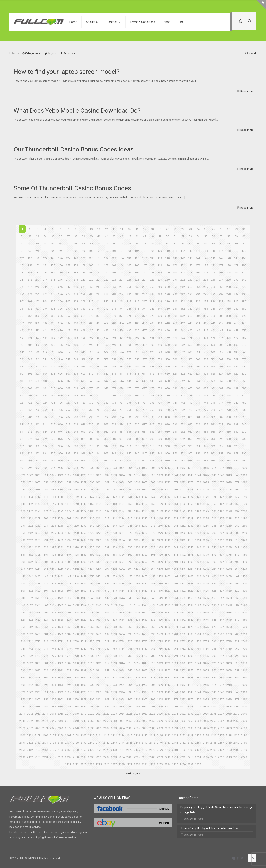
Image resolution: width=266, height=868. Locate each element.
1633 (114, 620)
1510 (91, 591)
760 (91, 410)
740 (167, 403)
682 (183, 388)
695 (53, 395)
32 (30, 236)
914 (122, 446)
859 (160, 432)
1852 (183, 670)
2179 (160, 750)
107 (144, 251)
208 (229, 272)
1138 (229, 497)
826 (137, 424)
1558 (229, 598)
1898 (76, 685)
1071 (175, 482)
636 (60, 381)
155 (53, 265)
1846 (137, 670)
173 (190, 265)
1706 (213, 634)
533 (190, 352)
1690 (91, 634)
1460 (167, 576)
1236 (61, 526)
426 (60, 330)
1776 (61, 656)
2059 (160, 721)
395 (53, 323)
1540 (91, 598)
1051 (22, 482)
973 (114, 461)
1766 (213, 649)
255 (129, 287)
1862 (30, 678)
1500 (244, 584)
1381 (22, 562)
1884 (198, 678)
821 (99, 424)
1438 (229, 569)
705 (129, 395)
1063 (114, 482)
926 (213, 446)
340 (91, 309)
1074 (198, 482)
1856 (213, 670)
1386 (61, 562)
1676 (213, 627)
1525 (206, 591)
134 (122, 258)
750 (244, 403)
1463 (190, 576)
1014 (198, 468)
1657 (68, 627)
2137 (68, 743)
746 (213, 403)
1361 (99, 555)
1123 (114, 497)
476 (213, 338)
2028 (152, 714)
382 (183, 316)
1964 (122, 699)
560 (167, 359)
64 (45, 244)
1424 (122, 569)
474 (198, 338)
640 (91, 381)
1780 (91, 656)
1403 (190, 562)
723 (37, 403)
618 (152, 374)
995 (53, 468)
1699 (160, 634)
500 (167, 345)
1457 (145, 576)
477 (221, 338)
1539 (83, 598)
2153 (190, 743)
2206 (137, 757)
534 (198, 352)
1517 (145, 591)
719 (236, 395)
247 (68, 287)
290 (167, 294)
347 (144, 309)
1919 (236, 685)
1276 (137, 533)
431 (99, 330)
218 (76, 280)
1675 (206, 627)
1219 (160, 518)
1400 (167, 562)
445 (206, 330)
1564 (45, 605)
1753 (114, 649)
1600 (91, 612)
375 (129, 316)
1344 (198, 547)
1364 (122, 555)
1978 (229, 699)
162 (106, 265)
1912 (183, 685)
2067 (221, 721)
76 (137, 244)
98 (76, 251)
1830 (244, 663)
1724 (122, 641)
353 (190, 309)
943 (114, 453)
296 (213, 294)
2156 (213, 743)
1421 (99, 569)
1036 (137, 475)
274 (45, 294)
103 (114, 251)
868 (229, 432)
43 (114, 236)
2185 (206, 750)
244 (45, 287)
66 (61, 244)
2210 (167, 757)
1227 (221, 518)
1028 (76, 475)
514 (45, 352)
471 (175, 338)
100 (91, 251)
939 (83, 453)
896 (213, 439)
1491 (175, 584)
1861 (22, 678)
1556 (213, 598)
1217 (145, 518)
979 (160, 461)
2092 (183, 728)
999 (83, 468)
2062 (183, 721)
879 (83, 439)
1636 (137, 620)
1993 (114, 706)
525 (129, 352)
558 (152, 359)
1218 (152, 518)
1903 (114, 685)
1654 (45, 627)
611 (99, 374)
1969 (160, 699)
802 (183, 417)
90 (244, 244)
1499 (236, 584)
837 (221, 424)
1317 (221, 540)
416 (213, 323)
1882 (183, 678)
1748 (76, 649)
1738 (229, 641)
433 (114, 330)
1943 (190, 692)
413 (190, 323)
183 (37, 272)
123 (37, 258)
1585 (206, 605)
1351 (22, 555)
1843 (114, 670)
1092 (106, 489)
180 (244, 265)
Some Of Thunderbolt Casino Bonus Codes (72, 188)
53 (190, 236)
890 (167, 439)
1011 (175, 468)
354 (198, 309)
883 (114, 439)
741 (175, 403)
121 (22, 258)
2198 (76, 757)
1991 (99, 706)
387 (221, 316)
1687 (68, 634)
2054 (122, 721)
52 (183, 236)
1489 (160, 584)
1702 (183, 634)
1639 (160, 620)
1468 (229, 576)
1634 (122, 620)
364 (45, 316)
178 (229, 265)
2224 (91, 764)
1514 (122, 591)
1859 (236, 670)
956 (213, 453)
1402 (183, 562)
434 (122, 330)
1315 (206, 540)
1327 (68, 547)
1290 (244, 533)
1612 (183, 612)
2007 (221, 706)
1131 (175, 497)
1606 (137, 612)
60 (244, 236)
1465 (206, 576)
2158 (229, 743)
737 (144, 403)
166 (137, 265)
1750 (91, 649)
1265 (53, 533)
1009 (160, 468)
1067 (145, 482)
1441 (22, 576)
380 (167, 316)
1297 (68, 540)
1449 (83, 576)
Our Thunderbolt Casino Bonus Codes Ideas (74, 149)
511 (22, 352)
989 (236, 461)
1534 (45, 598)
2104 (45, 735)
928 (229, 446)
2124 (198, 735)
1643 (190, 620)
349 (160, 309)
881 (99, 439)
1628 (76, 620)
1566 (61, 605)
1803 (38, 663)
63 (38, 244)
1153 (114, 504)
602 (30, 374)
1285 (206, 533)
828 (152, 424)
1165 (206, 504)
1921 (22, 692)
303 (37, 301)
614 (122, 374)
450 (244, 330)
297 (221, 294)
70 (91, 244)
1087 (68, 489)
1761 (175, 649)
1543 (114, 598)
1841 (99, 670)
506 (213, 345)
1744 (45, 649)
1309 (160, 540)
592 (183, 367)
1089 (83, 489)
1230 (244, 518)
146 (213, 258)
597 (221, 367)
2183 (190, 750)
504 (198, 345)
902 (30, 446)
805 (206, 417)
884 (122, 439)
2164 (45, 750)
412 (183, 323)
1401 (175, 562)
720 (244, 395)
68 (76, 244)
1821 (175, 663)
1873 (114, 678)
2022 (106, 714)
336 (60, 309)
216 (60, 280)
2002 (183, 706)
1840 (91, 670)
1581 (175, 605)
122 (30, 258)
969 (83, 461)
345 (129, 309)
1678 (229, 627)
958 (229, 453)
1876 (137, 678)
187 (68, 272)
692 (30, 395)
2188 (229, 750)
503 (190, 345)
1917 (221, 685)
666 (60, 388)
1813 (114, 663)
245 (53, 287)
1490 (167, 584)
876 (60, 439)
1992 (106, 706)
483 (37, 345)
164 (122, 265)
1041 (175, 475)
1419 (83, 569)
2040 (244, 714)
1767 (221, 649)
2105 (53, 735)
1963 (114, 699)
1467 (221, 576)
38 (76, 236)
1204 (45, 518)
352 (183, 309)
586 (137, 367)
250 (91, 287)
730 (91, 403)
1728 (152, 641)
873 (37, 439)
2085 (129, 728)
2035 (206, 714)
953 (190, 453)
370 (91, 316)
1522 (183, 591)
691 (22, 395)
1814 (122, 663)
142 (183, 258)
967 (68, 461)
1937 (145, 692)
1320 (244, 540)
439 (160, 330)
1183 (114, 511)
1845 (129, 670)
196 (137, 272)
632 (30, 381)
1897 (68, 685)
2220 (244, 757)
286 (137, 294)
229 (160, 280)
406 (137, 323)
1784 (122, 656)
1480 (91, 584)
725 (53, 403)
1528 (229, 591)
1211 (99, 518)
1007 (145, 468)
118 (229, 251)
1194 (198, 511)
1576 (137, 605)
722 (30, 403)
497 (144, 345)
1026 (61, 475)
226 (137, 280)
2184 (198, 750)
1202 (30, 518)
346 (137, 309)
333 (37, 309)
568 (229, 359)
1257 (221, 526)
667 (68, 388)
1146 (61, 504)
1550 (167, 598)
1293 (38, 540)
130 (91, 258)
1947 (221, 692)
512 (30, 352)
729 (83, 403)
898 (229, 439)
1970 (167, 699)
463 (114, 338)
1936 (137, 692)
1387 (68, 562)
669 (83, 388)
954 (198, 453)
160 (91, 265)
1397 (145, 562)
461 (99, 338)
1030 (91, 475)
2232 (152, 764)
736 (137, 403)
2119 (160, 735)
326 (213, 301)
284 (122, 294)
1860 (244, 670)
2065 (206, 721)
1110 (244, 489)
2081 (99, 728)
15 (129, 229)
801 (175, 417)
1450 (91, 576)
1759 (160, 649)
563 (190, 359)
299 (236, 294)
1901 (99, 685)
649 (160, 381)
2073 (38, 728)
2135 (53, 743)
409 (160, 323)
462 (106, 338)
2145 (129, 743)
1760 (167, 649)
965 (53, 461)
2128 (229, 735)
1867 (68, 678)
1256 (213, 526)
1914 (198, 685)
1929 (83, 692)
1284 (198, 533)
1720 (91, 641)
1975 (206, 699)
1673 (190, 627)
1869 (83, 678)
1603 (114, 612)
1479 (83, 584)
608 (76, 374)
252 (106, 287)
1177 (68, 511)
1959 (83, 699)
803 (190, 417)
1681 (22, 634)
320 (167, 301)
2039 (236, 714)
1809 (83, 663)
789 (83, 417)
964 (45, 461)
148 (229, 258)
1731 (175, 641)
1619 (236, 612)
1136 (213, 497)
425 (53, 330)
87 (221, 244)
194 (122, 272)
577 (68, 367)
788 (76, 417)
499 (160, 345)
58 (229, 236)
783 (37, 417)
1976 (213, 699)
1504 (45, 591)
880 (91, 439)
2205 (129, 757)
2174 (122, 750)
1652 (30, 627)
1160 (167, 504)
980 (167, 461)
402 (106, 323)
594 (198, 367)
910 (91, 446)
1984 (45, 706)
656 (213, 381)
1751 (99, 649)
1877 (145, 678)
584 (122, 367)
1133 (190, 497)
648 (152, 381)
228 (152, 280)
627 (221, 374)
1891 (22, 685)
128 (76, 258)
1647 (221, 620)
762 (106, 410)
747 (221, 403)
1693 (114, 634)
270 (244, 287)
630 (244, 374)
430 (91, 330)
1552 (183, 598)
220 (91, 280)
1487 (145, 584)
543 (37, 359)
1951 (22, 699)
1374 (198, 555)
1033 (114, 475)
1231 (22, 526)
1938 (152, 692)
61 (22, 244)
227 (144, 280)
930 (244, 446)
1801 (22, 663)
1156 (137, 504)
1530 (244, 591)
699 (83, 395)
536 (213, 352)
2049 (83, 721)
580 (91, 367)
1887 (221, 678)
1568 (76, 605)
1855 (206, 670)
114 (198, 251)
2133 (38, 743)
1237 (68, 526)
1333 (114, 547)
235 (206, 280)
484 (45, 345)
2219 (236, 757)
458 (76, 338)
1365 (129, 555)
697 (68, 395)
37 (68, 236)
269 (236, 287)
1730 (167, 641)
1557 (221, 598)
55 (206, 236)
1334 (122, 547)
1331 (99, 547)
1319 (236, 540)
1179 (83, 511)
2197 (68, 757)
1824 (198, 663)
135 (129, 258)
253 (114, 287)
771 (175, 410)
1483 (114, 584)
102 (106, 251)
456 (60, 338)
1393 (114, 562)
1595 (53, 612)
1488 (152, 584)
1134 (198, 497)
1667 (145, 627)
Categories (31, 53)
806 (213, 417)
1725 (129, 641)
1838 (76, 670)
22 (183, 229)
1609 (160, 612)
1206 (61, 518)
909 (83, 446)
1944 (198, 692)
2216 (213, 757)
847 (68, 432)
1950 (244, 692)
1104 (198, 489)
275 (53, 294)
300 (244, 294)
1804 (45, 663)
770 (167, 410)
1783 (114, 656)
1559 (236, 598)
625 (206, 374)
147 (221, 258)
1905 (129, 685)
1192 (183, 511)
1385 (53, 562)
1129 (160, 497)
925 (206, 446)
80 (167, 244)
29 (236, 229)
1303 (114, 540)
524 (122, 352)
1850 (167, 670)
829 (160, 424)
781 (22, 417)
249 (83, 287)
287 (144, 294)
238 (229, 280)
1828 (229, 663)
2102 (30, 735)
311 (99, 301)
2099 (236, 728)
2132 (30, 743)
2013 (38, 714)
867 (221, 432)
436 (137, 330)
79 (160, 244)
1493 (190, 584)
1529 (236, 591)
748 (229, 403)
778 (229, 410)
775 (206, 410)
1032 (106, 475)
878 (76, 439)
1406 (213, 562)
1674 (198, 627)
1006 (137, 468)
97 (68, 251)
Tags (50, 53)
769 (160, 410)
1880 (167, 678)
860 (167, 432)
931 (22, 453)
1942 (183, 692)
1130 (167, 497)
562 (183, 359)
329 (236, 301)
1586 (213, 605)
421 (22, 330)
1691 (99, 634)
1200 (244, 511)
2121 (175, 735)
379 (160, 316)
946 (137, 453)
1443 (38, 576)
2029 (160, 714)
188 (76, 272)
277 (68, 294)
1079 (236, 482)
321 (175, 301)
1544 (122, 598)
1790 (167, 656)
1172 (30, 511)
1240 (91, 526)
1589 (236, 605)
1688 (76, 634)
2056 (137, 721)
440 (167, 330)
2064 (198, 721)
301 (22, 301)
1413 (38, 569)
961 (22, 461)
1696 (137, 634)
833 (190, 424)
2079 (83, 728)
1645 (206, 620)
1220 (167, 518)
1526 (213, 591)
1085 (53, 489)
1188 (152, 511)
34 (45, 236)
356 (213, 309)
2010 (244, 706)
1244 (122, 526)
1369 (160, 555)
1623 (38, 620)
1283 (190, 533)
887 (144, 439)
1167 (221, 504)
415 (206, 323)
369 (83, 316)
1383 (38, 562)
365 (53, 316)
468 (152, 338)
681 (175, 388)
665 (53, 388)
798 (152, 417)
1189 (160, 511)
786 (60, 417)
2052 (106, 721)
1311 (175, 540)
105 (129, 251)
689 (236, 388)
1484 (122, 584)
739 (160, 403)
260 (167, 287)
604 (45, 374)
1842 (106, 670)
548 (76, 359)
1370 (167, 555)
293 (190, 294)
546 (60, 359)
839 (236, 424)
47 (145, 236)
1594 (45, 612)
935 (53, 453)
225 (129, 280)
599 (236, 367)
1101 (175, 489)
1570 (91, 605)
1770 (244, 649)
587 (144, 367)
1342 (183, 547)
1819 (160, 663)
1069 (160, 482)
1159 (160, 504)
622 (183, 374)
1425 (129, 569)
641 (99, 381)
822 (106, 424)
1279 (160, 533)
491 (99, 345)
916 (137, 446)
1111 (22, 497)
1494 (198, 584)
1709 (236, 634)
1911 (175, 685)
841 (22, 432)
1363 (114, 555)
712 (183, 395)
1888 (229, 678)
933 (37, 453)
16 (137, 229)
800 (167, 417)
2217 (221, 757)
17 (145, 229)
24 (198, 229)
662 (30, 388)
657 (221, 381)
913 (114, 446)
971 (99, 461)
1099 (160, 489)
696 (60, 395)
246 (60, 287)
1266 (61, 533)
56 (213, 236)
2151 (175, 743)
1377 (221, 555)
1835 (53, 670)
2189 (236, 750)
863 (190, 432)
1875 (129, 678)
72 (106, 244)
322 (183, 301)
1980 (244, 699)
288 (152, 294)
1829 (236, 663)
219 (83, 280)
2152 (183, 743)
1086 (61, 489)
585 (129, 367)
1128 (152, 497)
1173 (38, 511)
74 (122, 244)
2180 (167, 750)
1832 (30, 670)
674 (122, 388)
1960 (91, 699)
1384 (45, 562)
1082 (30, 489)
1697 (145, 634)
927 (221, 446)
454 (45, 338)
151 (22, 265)
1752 (106, 649)
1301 (99, 540)
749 (236, 403)
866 (213, 432)
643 (114, 381)
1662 (106, 627)
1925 (53, 692)
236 (213, 280)
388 (229, 316)
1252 (183, 526)
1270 (91, 533)
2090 (167, 728)
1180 (91, 511)
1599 (83, 612)
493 (114, 345)
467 (144, 338)
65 (53, 244)
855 (129, 432)
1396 (137, 562)
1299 (83, 540)
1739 (236, 641)
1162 (183, 504)
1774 (45, 656)
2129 (236, 735)
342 (106, 309)
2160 (244, 743)
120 (244, 251)
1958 (76, 699)
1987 (68, 706)
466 (137, 338)
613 (114, 374)
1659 (83, 627)
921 (175, 446)
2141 (99, 743)
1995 (129, 706)
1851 (175, 670)
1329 (83, 547)
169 (160, 265)
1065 (129, 482)
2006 (213, 706)
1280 (167, 533)
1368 (152, 555)
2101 (22, 735)
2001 (175, 706)
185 (53, 272)
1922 (30, 692)
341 (99, 309)
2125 (206, 735)
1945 (206, 692)
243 (37, 287)
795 (129, 417)
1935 (129, 692)
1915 (206, 685)
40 (91, 236)
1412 (30, 569)
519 (83, 352)
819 (83, 424)
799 (160, 417)
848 (76, 432)
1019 (236, 468)
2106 (61, 735)
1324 (45, 547)
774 (198, 410)
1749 (83, 649)
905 (53, 446)
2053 (114, 721)
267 (221, 287)
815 (53, 424)
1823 (190, 663)
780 (244, 410)
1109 (236, 489)
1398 (152, 562)
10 (91, 229)
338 (76, 309)
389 (236, 316)
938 (76, 453)
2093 (190, 728)
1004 (122, 468)
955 (206, 453)
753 (37, 410)
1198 (229, 511)
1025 (53, 475)
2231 (145, 764)
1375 (206, 555)
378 (152, 316)
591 (175, 367)
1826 (213, 663)
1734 (198, 641)
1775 (53, 656)
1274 (122, 533)
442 (183, 330)
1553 (190, 598)
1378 (229, 555)
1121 (99, 497)
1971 (175, 699)
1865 (53, 678)
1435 (206, 569)
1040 (167, 475)
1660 (91, 627)
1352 (30, 555)
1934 (122, 692)
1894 (45, 685)
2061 (175, 721)
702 (106, 395)
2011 (22, 714)
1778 (76, 656)
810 (244, 417)
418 (229, 323)
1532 (30, 598)
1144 (45, 504)
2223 (83, 764)
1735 (206, 641)
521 (99, 352)
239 (236, 280)
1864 (45, 678)
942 (106, 453)
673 (114, 388)
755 (53, 410)
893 (190, 439)
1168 (229, 504)
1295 (53, 540)
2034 (198, 714)
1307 (145, 540)
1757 (145, 649)
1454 (122, 576)
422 (30, 330)
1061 (99, 482)
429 (83, 330)
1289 (236, 533)
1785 (129, 656)
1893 (38, 685)
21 (175, 229)
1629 (83, 620)
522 (106, 352)
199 (160, 272)
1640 (167, 620)
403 (114, 323)
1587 (221, 605)
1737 (221, 641)
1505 (53, 591)
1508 (76, 591)
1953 (38, 699)
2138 (76, 743)
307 (68, 301)
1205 (53, 518)
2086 (137, 728)
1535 (53, 598)
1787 (145, 656)
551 (99, 359)
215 (53, 280)
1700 (167, 634)
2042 (30, 721)
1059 (83, 482)
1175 (53, 511)
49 (160, 236)
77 (145, 244)
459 (83, 338)
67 (68, 244)
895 (206, 439)
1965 (129, 699)
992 (30, 468)
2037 (221, 714)
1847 (145, 670)
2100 (244, 728)
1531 (22, 598)
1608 (152, 612)
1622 (30, 620)
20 (167, 229)
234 (198, 280)
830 (167, 424)
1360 (91, 555)
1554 (198, 598)
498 (152, 345)
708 (152, 395)
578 (76, 367)
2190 (244, 750)
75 (129, 244)
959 (236, 453)
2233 (160, 764)
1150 (91, 504)
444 (198, 330)
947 (144, 453)
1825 (206, 663)
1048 (229, 475)
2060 (167, 721)
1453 (114, 576)
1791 (175, 656)
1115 (53, 497)
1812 (106, 663)
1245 (129, 526)
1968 (152, 699)
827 (144, 424)
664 (45, 388)
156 (60, 265)
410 (167, 323)
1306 (137, 540)
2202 (106, 757)
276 (60, 294)
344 (122, 309)
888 (152, 439)
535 (206, 352)
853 (114, 432)
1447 (68, 576)
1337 (145, 547)
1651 (22, 627)
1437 (221, 569)
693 (37, 395)
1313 (190, 540)
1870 (91, 678)
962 (30, 461)
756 (60, 410)
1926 (61, 692)
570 (244, 359)
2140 (91, 743)
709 (160, 395)
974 (122, 461)
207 (221, 272)
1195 (206, 511)
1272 (106, 533)
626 (213, 374)
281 (99, 294)
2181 (175, 750)
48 (152, 236)
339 (83, 309)
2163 (38, 750)
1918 (229, 685)
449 (236, 330)
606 (60, 374)
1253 (190, 526)
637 (68, 381)
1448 (76, 576)
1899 (83, 685)
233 (190, 280)
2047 (68, 721)
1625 (53, 620)
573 (37, 367)
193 (114, 272)
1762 (183, 649)
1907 (145, 685)
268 (229, 287)
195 (129, 272)
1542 (106, 598)
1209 (83, 518)
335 (53, 309)
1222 (183, 518)
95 (53, 251)
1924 (45, 692)
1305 (129, 540)
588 (152, 367)
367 (68, 316)
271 (22, 294)
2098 (229, 728)
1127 (145, 497)
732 (106, 403)
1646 (213, 620)
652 (183, 381)
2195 (53, 757)
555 (129, 359)
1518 (152, 591)
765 (129, 410)
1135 (206, 497)
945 (129, 453)
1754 (122, 649)
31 (22, 236)
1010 (167, 468)
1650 (244, 620)
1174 (45, 511)
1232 (30, 526)
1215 (129, 518)
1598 (76, 612)
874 (45, 439)
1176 (61, 511)
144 (198, 258)
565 (206, 359)
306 (60, 301)
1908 (152, 685)
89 (236, 244)
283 (114, 294)
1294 (45, 540)
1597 (68, 612)
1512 (106, 591)
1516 (137, 591)
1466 (213, 576)
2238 (198, 764)
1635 (129, 620)
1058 (76, 482)
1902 (106, 685)
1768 (229, 649)
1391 (99, 562)
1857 (221, 670)
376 (137, 316)
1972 (183, 699)
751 (22, 410)
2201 (99, 757)
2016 (61, 714)
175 (206, 265)
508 (229, 345)
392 (30, 323)
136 (137, 258)
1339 (160, 547)
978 (152, 461)
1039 (160, 475)
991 (22, 468)
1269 (83, 533)
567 (221, 359)
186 (60, 272)
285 (129, 294)
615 (129, 374)
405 (129, 323)
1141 (22, 504)
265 (206, 287)
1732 (183, 641)
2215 (206, 757)
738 (152, 403)
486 (60, 345)
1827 (221, 663)
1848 (152, 670)
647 (144, 381)
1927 (68, 692)
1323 (38, 547)
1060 (91, 482)
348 (152, 309)
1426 (137, 569)
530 (167, 352)
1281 (175, 533)
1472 (30, 584)
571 (22, 367)
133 (114, 258)
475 (206, 338)
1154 (122, 504)
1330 (91, 547)
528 (152, 352)
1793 (190, 656)
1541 (99, 598)
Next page (133, 773)
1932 (106, 692)
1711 (22, 641)
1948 (229, 692)
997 (68, 468)
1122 (106, 497)
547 (68, 359)
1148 (76, 504)
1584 (198, 605)
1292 (30, 540)
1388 (76, 562)
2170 (91, 750)
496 (137, 345)
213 (37, 280)
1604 (122, 612)
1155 (129, 504)
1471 (22, 584)
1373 (190, 555)
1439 (236, 569)
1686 (61, 634)
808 (229, 417)
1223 (190, 518)
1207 (68, 518)
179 (236, 265)
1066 (137, 482)
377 (144, 316)
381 (175, 316)
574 (45, 367)
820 (91, 424)
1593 (38, 612)
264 (198, 287)
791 (99, 417)
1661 (99, 627)
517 (68, 352)
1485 (129, 584)
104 (122, 251)
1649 (236, 620)
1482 (106, 584)
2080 (91, 728)
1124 (122, 497)
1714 (45, 641)
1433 (190, 569)
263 (190, 287)
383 (190, 316)
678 (152, 388)
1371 (175, 555)
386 (213, 316)
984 (198, 461)
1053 (38, 482)
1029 (83, 475)
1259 (236, 526)
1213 (114, 518)
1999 (160, 706)
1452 (106, 576)
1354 (45, 555)
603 (37, 374)
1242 (106, 526)
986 (213, 461)
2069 (236, 721)
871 (22, 439)
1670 (167, 627)
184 (45, 272)
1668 (152, 627)
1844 (122, 670)
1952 (30, 699)
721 (22, 403)
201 (175, 272)
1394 (122, 562)
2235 (175, 764)
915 (129, 446)
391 (22, 323)
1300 (91, 540)
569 (236, 359)
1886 (213, 678)
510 (244, 345)
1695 (129, 634)
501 (175, 345)
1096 (137, 489)
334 (45, 309)
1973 (190, 699)
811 (22, 424)
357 (221, 309)
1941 (175, 692)
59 (236, 236)
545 (53, 359)
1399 (160, 562)
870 (244, 432)
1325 (53, 547)
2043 (38, 721)
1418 (76, 569)
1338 (152, 547)
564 (198, 359)
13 (114, 229)
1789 (160, 656)
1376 (213, 555)
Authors (68, 53)
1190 (167, 511)
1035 (129, 475)
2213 (190, 757)
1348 (229, 547)
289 (160, 294)
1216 (137, 518)
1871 (99, 678)
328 (229, 301)
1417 (68, 569)
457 (68, 338)
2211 (175, 757)
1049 (236, 475)
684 (198, 388)
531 (175, 352)
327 (221, 301)
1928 (76, 692)
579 (83, 367)
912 (106, 446)
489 (83, 345)
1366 (137, 555)
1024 (45, 475)
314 (122, 301)
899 (236, 439)
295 (206, 294)
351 (175, 309)
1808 (76, 663)
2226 (106, 764)
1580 (167, 605)
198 (152, 272)
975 (129, 461)
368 (76, 316)
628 (229, 374)
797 (144, 417)
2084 (122, 728)
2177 (145, 750)
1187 (145, 511)
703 (114, 395)
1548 (152, 598)
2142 (106, 743)
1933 (114, 692)
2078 (76, 728)
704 (122, 395)
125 (53, 258)
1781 (99, 656)
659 (236, 381)
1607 (145, 612)
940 (91, 453)
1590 (244, 605)
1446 (61, 576)
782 (30, 417)
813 (37, 424)
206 (213, 272)
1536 (61, 598)
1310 (167, 540)
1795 (206, 656)
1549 (160, 598)
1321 (22, 547)
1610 (167, 612)
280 (91, 294)
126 (60, 258)
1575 (129, 605)
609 (83, 374)
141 (175, 258)
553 (114, 359)
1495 (206, 584)
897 (221, 439)
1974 (198, 699)
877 (68, 439)
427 (68, 330)
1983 (38, 706)
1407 (221, 562)
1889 (236, 678)
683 (190, 388)
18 (152, 229)
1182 (106, 511)
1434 (198, 569)
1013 (190, 468)
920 (167, 446)
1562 (30, 605)
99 (83, 251)
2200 (91, 757)
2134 (45, 743)
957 (221, 453)
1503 (38, 591)
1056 (61, 482)
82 (183, 244)
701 (99, 395)
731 (99, 403)
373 (114, 316)
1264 (45, 533)
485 (53, 345)
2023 (114, 714)
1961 (99, 699)
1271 (99, 533)
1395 (129, 562)
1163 (190, 504)
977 (144, 461)
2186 (213, 750)
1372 (183, 555)
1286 (213, 533)
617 (144, 374)
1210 (91, 518)
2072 (30, 728)
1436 (213, 569)
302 (30, 301)
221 (99, 280)
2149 (160, 743)
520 (91, 352)
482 (30, 345)
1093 (114, 489)
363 (37, 316)
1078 (229, 482)
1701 (175, 634)
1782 (106, 656)
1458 (152, 576)
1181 (99, 511)
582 (106, 367)
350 (167, 309)
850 (91, 432)
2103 (38, 735)
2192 (30, 757)
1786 (137, 656)
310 (91, 301)
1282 (183, 533)
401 (99, 323)
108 (152, 251)
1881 (175, 678)
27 (221, 229)
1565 (53, 605)
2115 (129, 735)
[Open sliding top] (261, 5)
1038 (152, 475)
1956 (61, 699)
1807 (68, 663)
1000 (91, 468)
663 (37, 388)
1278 (152, 533)
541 (22, 359)
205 (206, 272)
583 (114, 367)
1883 (190, 678)
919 (160, 446)
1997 (145, 706)
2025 (129, 714)
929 (236, 446)
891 (175, 439)
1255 (206, 526)
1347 (221, 547)
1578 (152, 605)
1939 (160, 692)
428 (76, 330)
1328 (76, 547)
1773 (38, 656)
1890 (244, 678)
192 (106, 272)
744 (198, 403)
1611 (175, 612)
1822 (183, 663)
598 (229, 367)
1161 (175, 504)
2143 (114, 743)
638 (76, 381)
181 (22, 272)
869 (236, 432)
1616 (213, 612)
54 (198, 236)
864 (198, 432)
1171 (22, 511)
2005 (206, 706)
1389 (83, 562)
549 (83, 359)
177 (221, 265)
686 (213, 388)
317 (144, 301)
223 (114, 280)
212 (30, 280)
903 (37, 446)
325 (206, 301)
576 (60, 367)
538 (229, 352)
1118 (76, 497)
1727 (145, 641)
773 (190, 410)
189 (83, 272)
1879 (160, 678)
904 (45, 446)
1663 (114, 627)
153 (37, 265)
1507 (68, 591)
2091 (175, 728)
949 (160, 453)
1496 (213, 584)
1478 (76, 584)
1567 (68, 605)
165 (129, 265)
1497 (221, 584)
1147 (68, 504)
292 (183, 294)
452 (30, 338)
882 (106, 439)
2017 (68, 714)
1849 (160, 670)
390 (244, 316)
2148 (152, 743)
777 (221, 410)
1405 (206, 562)
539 (236, 352)
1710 (244, 634)
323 (190, 301)
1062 (106, 482)
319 (160, 301)
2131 (22, 743)
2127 (221, 735)
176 (213, 265)
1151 (99, 504)
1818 (152, 663)
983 (190, 461)
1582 (183, 605)
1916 (213, 685)
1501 (22, 591)
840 (244, 424)
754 (45, 410)
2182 (183, 750)
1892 (30, 685)
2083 (114, 728)
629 (236, 374)
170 (167, 265)
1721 (99, 641)
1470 (244, 576)
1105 (206, 489)
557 (144, 359)
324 (198, 301)
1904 (122, 685)
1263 (38, 533)
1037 (145, 475)
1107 (221, 489)
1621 (22, 620)
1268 (76, 533)
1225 (206, 518)
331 (22, 309)
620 (167, 374)
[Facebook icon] (238, 858)
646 (137, 381)
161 (99, 265)
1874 (122, 678)
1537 (68, 598)
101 (99, 251)
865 (206, 432)
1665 (129, 627)
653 (190, 381)
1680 (244, 627)
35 (53, 236)
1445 (53, 576)
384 (198, 316)
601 (22, 374)
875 (53, 439)
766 (137, 410)
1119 (83, 497)
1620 (244, 612)
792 (106, 417)
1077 (221, 482)
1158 (152, 504)
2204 (122, 757)
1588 (229, 605)
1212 (106, 518)
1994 (122, 706)
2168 (76, 750)
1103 (190, 489)
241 (22, 287)
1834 (45, 670)
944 (122, 453)
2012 (30, 714)
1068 (152, 482)
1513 (114, 591)
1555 (206, 598)
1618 (229, 612)
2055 (129, 721)
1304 (122, 540)
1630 (91, 620)
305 (53, 301)
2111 (99, 735)
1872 (106, 678)
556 (137, 359)
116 (213, 251)
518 (76, 352)
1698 (152, 634)
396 (60, 323)
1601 (99, 612)
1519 (160, 591)
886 (137, 439)
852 (106, 432)
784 (45, 417)
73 (114, 244)
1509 (83, 591)
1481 (99, 584)
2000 (167, 706)
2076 (61, 728)
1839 (83, 670)
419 (236, 323)
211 (22, 280)
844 (45, 432)
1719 (83, 641)
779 (236, 410)
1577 (145, 605)
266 (213, 287)
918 (152, 446)
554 (122, 359)
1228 (229, 518)
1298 (76, 540)
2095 (206, 728)
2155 (206, 743)
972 (106, 461)
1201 (22, 518)
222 (106, 280)
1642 (183, 620)
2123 (190, 735)
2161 (22, 750)
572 (30, 367)
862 (183, 432)
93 (38, 251)
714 (198, 395)
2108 (76, 735)
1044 (198, 475)
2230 (137, 764)
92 (30, 251)
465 (129, 338)
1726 (137, 641)
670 (91, 388)
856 (137, 432)
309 (83, 301)
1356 (61, 555)
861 (175, 432)
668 (76, 388)
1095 (129, 489)
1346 (213, 547)
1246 (137, 526)
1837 (68, 670)
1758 (152, 649)
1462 (183, 576)
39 (83, 236)
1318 (229, 540)
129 (83, 258)
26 (213, 229)
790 (91, 417)
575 (53, 367)
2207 (145, 757)
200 (167, 272)
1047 (221, 475)
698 (76, 395)
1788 (152, 656)
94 (45, 251)
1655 (53, 627)
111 (175, 251)
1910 (167, 685)
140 (167, 258)
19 (160, 229)
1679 (236, 627)
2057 (145, 721)
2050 (91, 721)
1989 (83, 706)
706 (137, 395)
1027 (68, 475)
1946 (213, 692)
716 (213, 395)
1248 (152, 526)
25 (206, 229)
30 (244, 229)
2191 (22, 757)
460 (91, 338)
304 (45, 301)
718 (229, 395)
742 (183, 403)
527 (144, 352)
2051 (99, 721)
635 (53, 381)
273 (37, 294)
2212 (183, 757)
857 (144, 432)
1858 (229, 670)
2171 (99, 750)
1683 (38, 634)
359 (236, 309)
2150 (167, 743)
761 (99, 410)
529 (160, 352)
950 (167, 453)
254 (122, 287)
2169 (83, 750)
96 (61, 251)
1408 (229, 562)
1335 (129, 547)
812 (30, 424)
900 (244, 439)
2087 (145, 728)
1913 (190, 685)
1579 (160, 605)
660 (244, 381)
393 (37, 323)
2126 (213, 735)
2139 (83, 743)
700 (91, 395)
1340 (167, 547)
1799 (236, 656)
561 (175, 359)
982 (183, 461)
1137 (221, 497)
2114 (122, 735)
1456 (137, 576)
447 (221, 330)
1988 (76, 706)
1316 (213, 540)
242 (30, 287)
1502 (30, 591)
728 (76, 403)
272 (30, 294)
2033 (190, 714)
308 (76, 301)
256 (137, 287)
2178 (152, 750)
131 (99, 258)
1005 (129, 468)
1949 (236, 692)
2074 (45, 728)
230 (167, 280)
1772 (30, 656)
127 (68, 258)
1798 (229, 656)
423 (37, 330)
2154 (198, 743)
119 (236, 251)
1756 (137, 649)
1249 (160, 526)
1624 (45, 620)
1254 (198, 526)
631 (22, 381)
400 (91, 323)
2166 (61, 750)
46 (137, 236)
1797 (221, 656)
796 (137, 417)
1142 (30, 504)
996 (60, 468)
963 (37, 461)
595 (206, 367)
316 (137, 301)
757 (68, 410)
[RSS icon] (242, 858)
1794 (198, 656)
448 (229, 330)
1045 (206, 475)
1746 (61, 649)
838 (229, 424)
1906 (137, 685)
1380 (244, 555)
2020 (91, 714)
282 (106, 294)
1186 (137, 511)
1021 (22, 475)
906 (60, 446)
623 (190, 374)
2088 (152, 728)
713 (190, 395)
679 (160, 388)
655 (206, 381)
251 (99, 287)
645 (129, 381)
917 (144, 446)
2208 (152, 757)
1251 (175, 526)
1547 (145, 598)
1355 (53, 555)
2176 (137, 750)
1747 (68, 649)
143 (190, 258)
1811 (99, 663)
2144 (122, 743)
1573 (114, 605)
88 (229, 244)
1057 (68, 482)
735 (129, 403)
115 (206, 251)
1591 (22, 612)
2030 (167, 714)
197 (144, 272)
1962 (106, 699)
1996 (137, 706)
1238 (76, 526)
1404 (198, 562)
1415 (53, 569)
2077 (68, 728)
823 (114, 424)
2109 (83, 735)
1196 (213, 511)
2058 (152, 721)
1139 (236, 497)
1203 (38, 518)
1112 (30, 497)
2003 (190, 706)
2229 (129, 764)
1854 (198, 670)
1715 (53, 641)
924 (198, 446)
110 (167, 251)
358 (229, 309)
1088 (76, 489)
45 (129, 236)
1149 (83, 504)
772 (183, 410)
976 (137, 461)
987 (221, 461)
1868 (76, 678)
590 (167, 367)
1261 (22, 533)
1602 (106, 612)
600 (244, 367)
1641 (175, 620)
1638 (152, 620)
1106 (213, 489)
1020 (244, 468)
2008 (229, 706)
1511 (99, 591)
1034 (122, 475)
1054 (45, 482)
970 (91, 461)
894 (198, 439)
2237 (190, 764)
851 (99, 432)
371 (99, 316)
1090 (91, 489)
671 (99, 388)
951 (175, 453)
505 (206, 345)
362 (30, 316)
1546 (137, 598)
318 (152, 301)
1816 (137, 663)
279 (83, 294)
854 (122, 432)
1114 (45, 497)
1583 (190, 605)
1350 (244, 547)
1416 (61, 569)
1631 (99, 620)
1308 (152, 540)
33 (38, 236)
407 (144, 323)
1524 (198, 591)
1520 (167, 591)
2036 (213, 714)
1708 (229, 634)
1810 (91, 663)
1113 (38, 497)
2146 (137, 743)
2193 (38, 757)
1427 (145, 569)
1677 (221, 627)
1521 (175, 591)
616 (137, 374)
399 (83, 323)
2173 (114, 750)
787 (68, 417)
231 (175, 280)
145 (206, 258)
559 (160, 359)
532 (183, 352)
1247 (145, 526)
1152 (106, 504)
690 (244, 388)
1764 (198, 649)
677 (144, 388)
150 (244, 258)
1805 (53, 663)
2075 (53, 728)
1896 (61, 685)
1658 (76, 627)
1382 (30, 562)
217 (68, 280)
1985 (53, 706)
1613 (190, 612)
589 (160, 367)
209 (236, 272)
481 (22, 345)
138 (152, 258)
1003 (114, 468)
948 (152, 453)
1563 (38, 605)
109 (160, 251)
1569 (83, 605)
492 (106, 345)
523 (114, 352)
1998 (152, 706)
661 (22, 388)
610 (91, 374)
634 (45, 381)
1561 (22, 605)
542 (30, 359)
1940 (167, 692)
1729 (160, 641)
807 (221, 417)
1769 (236, 649)
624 (198, 374)
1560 (244, 598)
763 (114, 410)
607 (68, 374)
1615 (206, 612)
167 (144, 265)
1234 (45, 526)
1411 (22, 569)
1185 (129, 511)
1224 (198, 518)
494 (122, 345)
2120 (167, 735)
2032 (183, 714)
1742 (30, 649)
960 (244, 453)
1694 (122, 634)
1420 (91, 569)
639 (83, 381)
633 (37, 381)
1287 (221, 533)
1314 (198, 540)
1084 (45, 489)
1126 (137, 497)
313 (114, 301)
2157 (221, 743)
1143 (38, 504)
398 (76, 323)
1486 (137, 584)
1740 (244, 641)
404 (122, 323)
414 (198, 323)
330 (244, 301)
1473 (38, 584)
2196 (61, 757)
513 (37, 352)
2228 (122, 764)
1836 (61, 670)
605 (53, 374)
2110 (91, 735)
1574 (122, 605)
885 (129, 439)
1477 (68, 584)
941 (99, 453)
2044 (45, 721)
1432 (183, 569)
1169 (236, 504)
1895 (53, 685)
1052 (30, 482)
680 (167, 388)
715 (206, 395)
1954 (45, 699)
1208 (76, 518)
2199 (83, 757)
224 (122, 280)
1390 (91, 562)
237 (221, 280)
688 (229, 388)
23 (190, 229)
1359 (83, 555)
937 (68, 453)
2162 (30, 750)
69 (83, 244)
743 (190, 403)
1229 (236, 518)
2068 (229, 721)
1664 (122, 627)
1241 (99, 526)
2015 (53, 714)
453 (37, 338)
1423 (114, 569)
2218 (229, 757)
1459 (160, 576)
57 (221, 236)
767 (144, 410)
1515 (129, 591)
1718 (76, 641)
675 (129, 388)
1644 (198, 620)
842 (30, 432)
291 (175, 294)
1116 (61, 497)
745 (206, 403)
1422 (106, 569)
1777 (68, 656)
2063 (190, 721)
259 (160, 287)
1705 (206, 634)
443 (190, 330)
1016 (213, 468)
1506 (61, 591)
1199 (236, 511)
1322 (30, 547)
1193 (190, 511)
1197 (221, 511)
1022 (30, 475)
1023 (38, 475)
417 (221, 323)
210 (244, 272)
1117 (68, 497)
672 (106, 388)
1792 (183, 656)
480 (244, 338)
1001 (99, 468)
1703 (190, 634)
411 (175, 323)
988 (229, 461)
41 (99, 236)
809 (236, 417)
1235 (53, 526)
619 (160, 374)
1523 (190, 591)
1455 (129, 576)
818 (76, 424)
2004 (198, 706)
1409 (236, 562)
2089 (160, 728)
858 (152, 432)
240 (244, 280)
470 (167, 338)
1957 (68, 699)
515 (53, 352)
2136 (61, 743)
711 (175, 395)
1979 (236, 699)
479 (236, 338)
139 (160, 258)
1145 (53, 504)
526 (137, 352)
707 (144, 395)
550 (91, 359)
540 (244, 352)
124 (45, 258)
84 (198, 244)
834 (198, 424)
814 (45, 424)
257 (144, 287)
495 (129, 345)
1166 (213, 504)
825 (129, 424)
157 (68, 265)
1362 (106, 555)
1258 (229, 526)
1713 (38, 641)
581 (99, 367)
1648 (229, 620)
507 (221, 345)
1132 (183, 497)
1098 (152, 489)
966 (60, 461)
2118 (152, 735)
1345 (206, 547)
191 (99, 272)
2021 (99, 714)
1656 (61, 627)
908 (76, 446)
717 (221, 395)
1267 (68, 533)
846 (60, 432)
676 (137, 388)
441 (175, 330)
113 (190, 251)
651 (175, 381)
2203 (114, 757)
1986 (61, 706)
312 (106, 301)
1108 (229, 489)
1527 (221, 591)
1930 (91, 692)
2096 (213, 728)
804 (198, 417)
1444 (45, 576)
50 (167, 236)
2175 (129, 750)
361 (22, 316)
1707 (221, 634)
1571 (99, 605)
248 (76, 287)
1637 (145, 620)
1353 (38, 555)
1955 (53, 699)
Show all (250, 53)
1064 (122, 482)
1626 (61, 620)
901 (22, 446)
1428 (152, 569)
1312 (183, 540)
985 (206, 461)
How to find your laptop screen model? (66, 72)
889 (160, 439)
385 (206, 316)
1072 (183, 482)
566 (213, 359)
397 (68, 323)
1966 (137, 699)
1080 (244, 482)
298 (229, 294)
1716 (61, 641)
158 (76, 265)
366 (60, 316)
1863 (38, 678)
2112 (106, 735)
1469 (236, 576)
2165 (53, 750)
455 (53, 338)
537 (221, 352)
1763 (190, 649)
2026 (137, 714)
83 (190, 244)
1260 (244, 526)
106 (137, 251)
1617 (221, 612)
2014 (45, 714)
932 (30, 453)
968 (76, 461)
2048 (76, 721)
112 (183, 251)
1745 (53, 649)
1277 (145, 533)
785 (53, 417)
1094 (122, 489)
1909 (160, 685)
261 (175, 287)
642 (106, 381)
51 (175, 236)
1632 (106, 620)
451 (22, 338)
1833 (38, 670)
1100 (167, 489)
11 (99, 229)
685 (206, 388)
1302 (106, 540)
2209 (160, 757)
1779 (83, 656)
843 (37, 432)
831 (175, 424)
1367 (145, 555)
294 (198, 294)
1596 (61, 612)
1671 (175, 627)
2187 (221, 750)
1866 (61, 678)
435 (129, 330)
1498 (229, 584)
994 (45, 468)
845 (53, 432)
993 (37, 468)
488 (76, 345)
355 (206, 309)
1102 (183, 489)
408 (152, 323)
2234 (167, 764)
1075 (206, 482)
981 (175, 461)
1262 (30, 533)
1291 (22, 540)
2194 (45, 757)
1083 (38, 489)
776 (213, 410)
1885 (206, 678)
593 (190, 367)
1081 (22, 489)
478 (229, 338)
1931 (99, 692)
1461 (175, 576)
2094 (198, 728)
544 (45, 359)
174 (198, 265)
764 (122, 410)
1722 (106, 641)
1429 (160, 569)
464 (122, 338)
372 (106, 316)
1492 (183, 584)
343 (114, 309)
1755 (129, 649)
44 (122, 236)
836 (213, 424)
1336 (137, 547)
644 (122, 381)
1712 (30, 641)
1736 (213, 641)
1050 (244, 475)
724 (45, 403)
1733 (190, 641)
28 (229, 229)
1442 (30, 576)
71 (99, 244)
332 (30, 309)
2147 (145, 743)
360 (244, 309)
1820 (167, 663)
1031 (99, 475)
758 (76, 410)
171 (175, 265)
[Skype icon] (233, 858)
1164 (198, 504)
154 (45, 265)
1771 (22, 656)
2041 (22, 721)
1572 (106, 605)
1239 (83, 526)
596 (213, 367)
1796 (213, 656)
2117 (145, 735)
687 (221, 388)
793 (114, 417)
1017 (221, 468)
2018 (76, 714)
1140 (244, 497)
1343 (190, 547)
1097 (145, 489)
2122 (183, 735)
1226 (213, 518)
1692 (106, 634)
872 (30, 439)
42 (106, 236)
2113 (114, 735)
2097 (221, 728)
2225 (99, 764)
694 (45, 395)
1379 (236, 555)
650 (167, 381)
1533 (38, 598)
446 (213, 330)
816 (60, 424)
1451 (99, 576)
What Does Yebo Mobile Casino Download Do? (77, 110)
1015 (206, 468)
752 (30, 410)
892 (183, 439)
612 (106, 374)
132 (106, 258)
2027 (145, 714)
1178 (76, 511)
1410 (244, 562)
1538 (76, 598)
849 (83, 432)
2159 (236, 743)
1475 (53, 584)
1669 (160, 627)
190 (91, 272)
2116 (137, 735)
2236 (183, 764)
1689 (83, 634)
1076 (213, 482)
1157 (145, 504)
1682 (30, 634)
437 (144, 330)
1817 (145, 663)
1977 (221, 699)
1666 (137, 627)
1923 (38, 692)
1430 (167, 569)
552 (106, 359)
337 (68, 309)
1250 (167, 526)
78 (152, 244)
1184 (122, 511)
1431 (175, 569)
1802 (30, 663)
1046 (213, 475)
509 (236, 345)
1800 (244, 656)
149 (236, 258)
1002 (106, 468)
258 (152, 287)
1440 (244, 569)
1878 (152, 678)
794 (122, 417)
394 (45, 323)
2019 (83, 714)
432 (106, 330)
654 (198, 381)
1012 (183, 468)
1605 (129, 612)
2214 (198, 757)
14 (122, 229)
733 (114, 403)
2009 (236, 706)
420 (244, 323)
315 (129, 301)
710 (167, 395)
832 (183, 424)
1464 (198, 576)
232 (183, 280)
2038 (229, 714)
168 (152, 265)
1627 (68, 620)
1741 (22, 649)
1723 (114, 641)
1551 (175, 598)
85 (206, 244)
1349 (236, 547)
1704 (198, 634)
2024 (122, 714)
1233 (38, 526)
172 (183, 265)
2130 (244, 735)
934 (45, 453)
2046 (61, 721)
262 (183, 287)
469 (160, 338)
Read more (247, 91)
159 (83, 265)
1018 (229, 468)
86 (213, 244)
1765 (206, 649)
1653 (38, 627)
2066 (213, 721)
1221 (175, 518)
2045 (53, 721)
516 (60, 352)
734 (122, 403)
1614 (198, 612)
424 (45, 330)
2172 (106, 750)
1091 (99, 489)
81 (175, 244)
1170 (244, 504)
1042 (183, 475)
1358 (76, 555)
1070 (167, 482)
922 (183, 446)
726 (60, 403)
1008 (152, 468)
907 (68, 446)
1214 (122, 518)
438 (152, 330)
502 (183, 345)
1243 (114, 526)
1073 (190, 482)
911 (99, 446)
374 (122, 316)
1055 (53, 482)
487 (68, 345)
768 (152, 410)
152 (30, 265)
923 (190, 446)
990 (244, 461)
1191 (175, 511)
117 (221, 251)
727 (68, 403)
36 (61, 236)
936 (60, 453)
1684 (45, 634)
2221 (68, 764)
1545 (129, 598)
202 (183, 272)
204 (198, 272)
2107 (68, 735)
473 (190, 338)
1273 (114, 533)
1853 (190, 670)
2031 (175, 714)
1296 (61, 540)
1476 (61, 584)
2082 (106, 728)
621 (175, 374)
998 (76, 468)
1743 (38, 649)
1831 (22, 670)
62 (30, 244)
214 (45, 280)
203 (190, 272)
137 (144, 258)
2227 (114, 764)
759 (83, 410)
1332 (106, 547)
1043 (190, 475)
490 (91, 345)
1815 (129, 663)
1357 (68, 555)
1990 (91, 706)
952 (183, 453)
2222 (76, 764)
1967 (145, 699)
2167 (68, 750)
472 (183, 338)
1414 (45, 569)
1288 (229, 533)
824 (122, 424)
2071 (22, 728)
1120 (91, 497)
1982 (30, 706)
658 (229, 381)
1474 (45, 584)
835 (206, 424)
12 (106, 229)
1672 (183, 627)
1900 (91, 685)
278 (76, 294)
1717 (68, 641)
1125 (129, 497)
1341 (175, 547)
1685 (53, 634)
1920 (244, 685)
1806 (61, 663)
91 (22, 251)
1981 (22, 706)
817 (68, 424)
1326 (61, 547)
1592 (30, 612)
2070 (244, 721)
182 (30, 272)
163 (114, 265)
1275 (129, 533)
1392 (106, 562)
